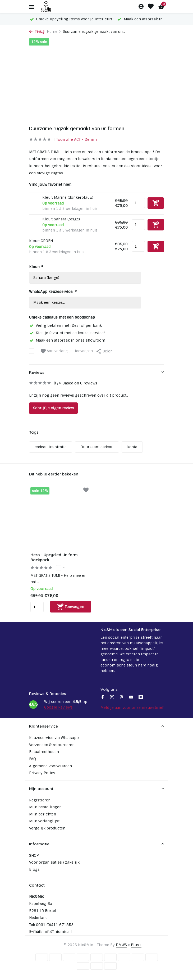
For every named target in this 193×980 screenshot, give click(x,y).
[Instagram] (112, 698)
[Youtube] (131, 698)
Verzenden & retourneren (52, 745)
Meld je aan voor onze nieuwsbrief (132, 707)
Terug (37, 32)
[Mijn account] (141, 7)
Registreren (40, 800)
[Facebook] (103, 698)
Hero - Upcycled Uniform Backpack (54, 557)
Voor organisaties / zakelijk (54, 862)
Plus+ (136, 945)
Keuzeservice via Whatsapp (54, 738)
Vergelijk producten (47, 828)
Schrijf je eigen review (53, 408)
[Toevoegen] (71, 607)
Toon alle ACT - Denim (77, 139)
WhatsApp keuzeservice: (53, 292)
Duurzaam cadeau (97, 447)
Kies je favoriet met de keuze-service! (67, 333)
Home (54, 32)
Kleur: (36, 267)
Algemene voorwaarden (50, 766)
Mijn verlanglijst (44, 821)
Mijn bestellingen (45, 807)
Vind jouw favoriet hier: (50, 184)
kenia (132, 447)
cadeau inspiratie (51, 447)
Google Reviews (58, 707)
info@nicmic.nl (58, 932)
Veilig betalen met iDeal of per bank (65, 325)
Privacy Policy (42, 773)
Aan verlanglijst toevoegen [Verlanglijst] (67, 351)
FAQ (33, 759)
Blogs (34, 869)
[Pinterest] (122, 698)
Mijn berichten (43, 814)
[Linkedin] (141, 698)
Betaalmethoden (44, 752)
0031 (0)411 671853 (55, 925)
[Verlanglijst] (151, 7)
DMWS (121, 945)
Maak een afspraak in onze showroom (67, 340)
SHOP (34, 855)
